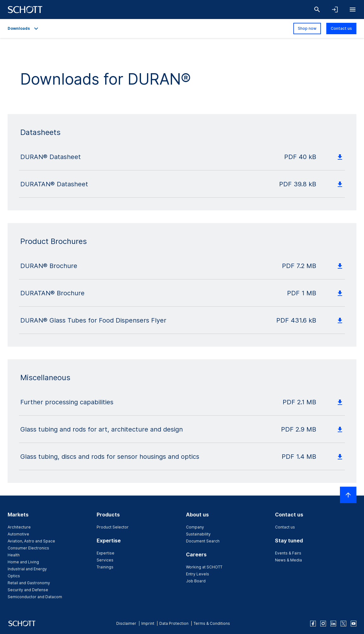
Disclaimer (126, 623)
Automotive (18, 534)
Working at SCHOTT (204, 567)
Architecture (19, 527)
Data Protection (174, 623)
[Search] (317, 10)
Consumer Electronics (28, 548)
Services (105, 560)
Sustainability (198, 534)
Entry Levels (198, 574)
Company (195, 527)
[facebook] (313, 624)
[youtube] (354, 624)
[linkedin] (333, 624)
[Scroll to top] (348, 495)
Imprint (148, 623)
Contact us (341, 28)
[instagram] (323, 624)
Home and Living (23, 562)
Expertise (105, 553)
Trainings (105, 567)
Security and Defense (28, 590)
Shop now (307, 28)
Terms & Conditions (212, 623)
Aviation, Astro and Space (31, 541)
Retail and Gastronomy (29, 583)
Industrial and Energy (27, 569)
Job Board (196, 581)
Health (14, 555)
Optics (14, 576)
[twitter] (343, 624)
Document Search (203, 541)
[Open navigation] (353, 10)
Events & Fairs (288, 553)
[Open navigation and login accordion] (335, 10)
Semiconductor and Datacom (35, 597)
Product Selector (113, 527)
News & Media (288, 560)
